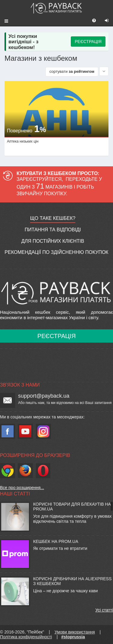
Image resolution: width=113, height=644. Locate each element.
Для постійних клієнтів (53, 241)
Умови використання (75, 632)
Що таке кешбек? (53, 218)
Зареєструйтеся (39, 179)
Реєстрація (56, 336)
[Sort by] (104, 71)
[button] (4, 21)
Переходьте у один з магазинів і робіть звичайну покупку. (59, 186)
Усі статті (104, 610)
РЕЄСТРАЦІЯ (88, 42)
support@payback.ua (44, 396)
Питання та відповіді (53, 230)
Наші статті (15, 494)
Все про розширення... (22, 488)
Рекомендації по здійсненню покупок (56, 252)
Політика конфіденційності (26, 637)
